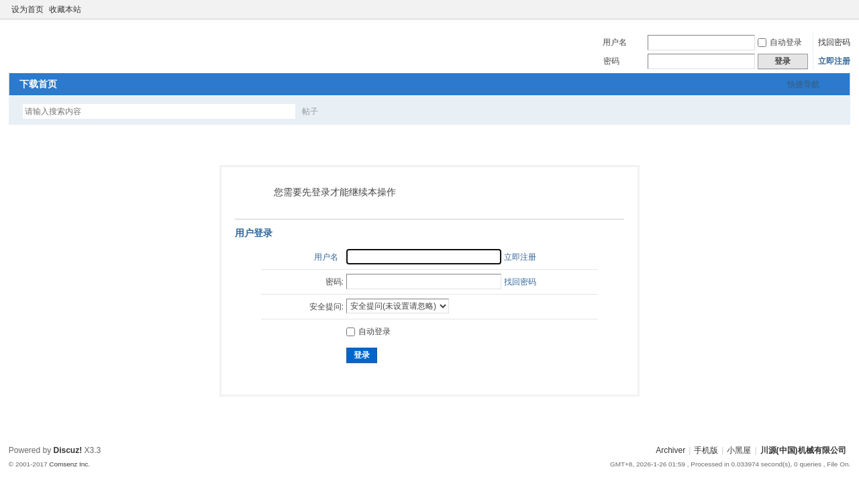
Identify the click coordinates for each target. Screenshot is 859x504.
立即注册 (834, 61)
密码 (611, 61)
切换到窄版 (843, 9)
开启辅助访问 (831, 9)
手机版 (706, 450)
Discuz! (68, 450)
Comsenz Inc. (69, 464)
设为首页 (28, 9)
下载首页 (38, 84)
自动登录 (780, 42)
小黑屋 (739, 450)
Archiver (670, 450)
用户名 (615, 42)
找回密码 (834, 42)
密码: (335, 282)
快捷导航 (803, 85)
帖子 (310, 111)
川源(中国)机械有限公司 (803, 450)
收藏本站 (65, 9)
